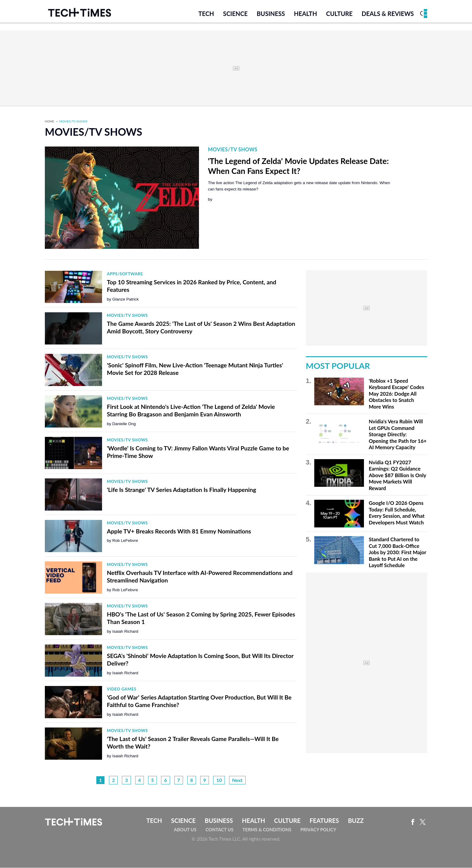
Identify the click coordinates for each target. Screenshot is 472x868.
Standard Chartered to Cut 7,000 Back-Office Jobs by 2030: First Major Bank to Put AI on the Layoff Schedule (397, 553)
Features (324, 821)
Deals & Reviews (388, 14)
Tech (206, 14)
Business (271, 14)
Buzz (356, 821)
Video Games (122, 690)
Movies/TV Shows (73, 122)
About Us (185, 830)
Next (237, 781)
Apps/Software (125, 274)
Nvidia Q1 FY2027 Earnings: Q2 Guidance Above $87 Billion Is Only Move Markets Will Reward (397, 476)
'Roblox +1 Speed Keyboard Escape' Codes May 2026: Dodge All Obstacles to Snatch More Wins (396, 394)
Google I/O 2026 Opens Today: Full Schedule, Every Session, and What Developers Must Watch (397, 513)
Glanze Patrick (126, 300)
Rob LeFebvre (125, 541)
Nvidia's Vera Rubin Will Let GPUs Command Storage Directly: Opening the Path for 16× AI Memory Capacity (398, 435)
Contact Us (220, 830)
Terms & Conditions (267, 830)
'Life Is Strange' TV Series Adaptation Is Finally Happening (182, 490)
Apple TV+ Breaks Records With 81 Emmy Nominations (179, 531)
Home (50, 122)
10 (219, 781)
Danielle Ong (124, 424)
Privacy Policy (318, 830)
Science (235, 14)
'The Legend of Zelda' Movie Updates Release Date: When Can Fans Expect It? (298, 166)
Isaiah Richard (125, 632)
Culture (339, 14)
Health (305, 14)
